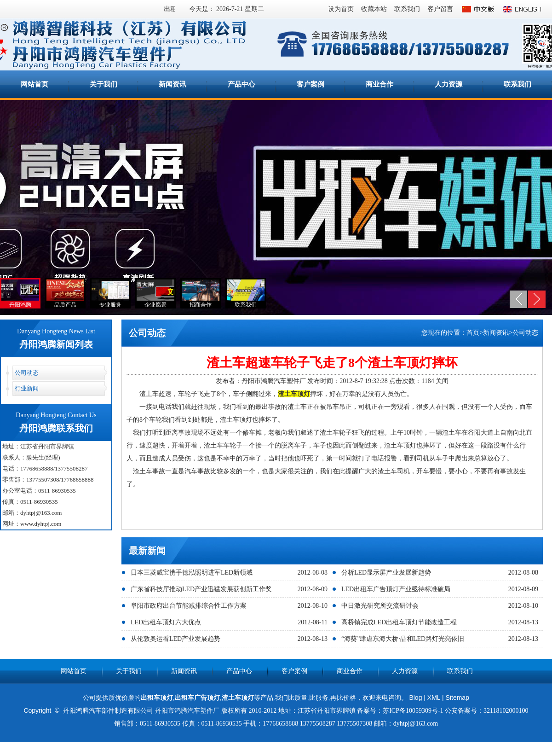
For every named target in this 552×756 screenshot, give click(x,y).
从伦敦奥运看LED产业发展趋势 (175, 639)
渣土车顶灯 (238, 698)
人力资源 (448, 84)
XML (434, 698)
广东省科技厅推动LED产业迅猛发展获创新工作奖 (201, 589)
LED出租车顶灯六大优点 (166, 622)
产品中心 (241, 84)
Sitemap (457, 698)
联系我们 (407, 9)
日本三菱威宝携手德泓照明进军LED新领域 (192, 573)
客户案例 (310, 84)
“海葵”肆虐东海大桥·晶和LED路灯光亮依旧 (403, 639)
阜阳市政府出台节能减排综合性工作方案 (189, 606)
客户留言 (440, 9)
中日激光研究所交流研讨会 (380, 606)
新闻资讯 (172, 84)
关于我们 (103, 84)
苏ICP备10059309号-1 (413, 711)
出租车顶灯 (157, 698)
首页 (473, 333)
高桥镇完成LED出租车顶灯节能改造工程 (399, 622)
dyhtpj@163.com (41, 513)
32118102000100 (506, 711)
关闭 (442, 381)
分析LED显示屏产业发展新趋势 (386, 573)
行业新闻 (27, 388)
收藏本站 (374, 9)
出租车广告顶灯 (197, 698)
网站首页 (34, 84)
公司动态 (27, 373)
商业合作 (379, 84)
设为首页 (341, 9)
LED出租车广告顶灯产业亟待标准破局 (396, 589)
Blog (415, 698)
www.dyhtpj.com (41, 524)
